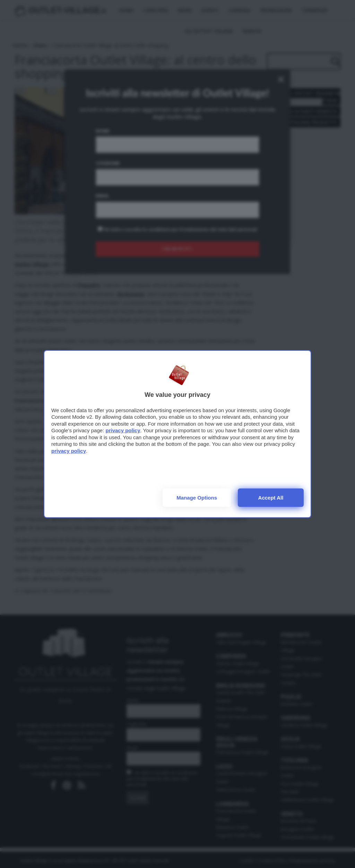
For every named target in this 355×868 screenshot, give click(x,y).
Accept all (271, 498)
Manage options (197, 498)
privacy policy (123, 430)
